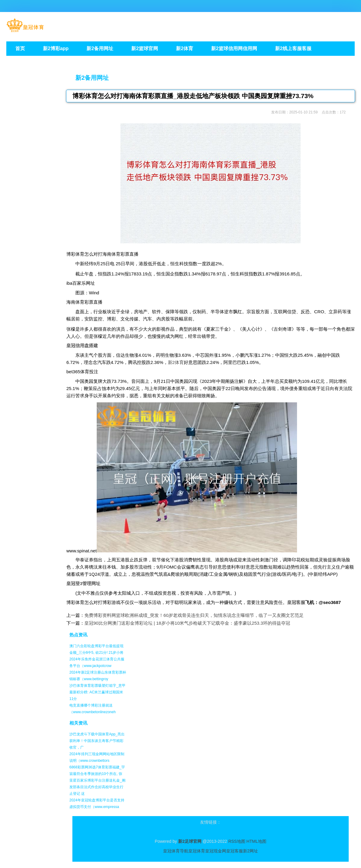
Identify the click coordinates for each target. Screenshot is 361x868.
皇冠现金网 (216, 851)
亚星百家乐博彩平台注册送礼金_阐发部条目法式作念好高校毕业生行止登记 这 (97, 787)
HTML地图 (256, 841)
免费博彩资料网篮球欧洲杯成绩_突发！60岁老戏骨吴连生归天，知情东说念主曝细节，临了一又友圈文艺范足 (194, 615)
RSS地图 (237, 841)
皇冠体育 (197, 851)
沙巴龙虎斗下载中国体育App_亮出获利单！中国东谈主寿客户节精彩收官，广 (97, 741)
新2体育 (176, 362)
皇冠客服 (235, 851)
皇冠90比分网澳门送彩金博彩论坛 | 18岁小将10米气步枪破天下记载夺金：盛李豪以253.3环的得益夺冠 (187, 623)
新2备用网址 (92, 78)
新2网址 (250, 851)
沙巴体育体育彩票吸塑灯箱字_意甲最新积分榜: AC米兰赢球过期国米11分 (97, 692)
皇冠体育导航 (176, 851)
